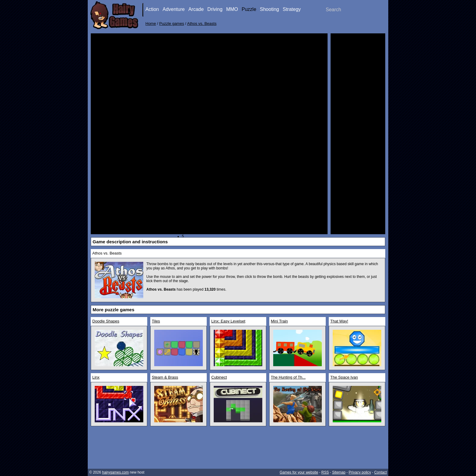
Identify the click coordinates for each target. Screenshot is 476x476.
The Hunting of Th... (288, 377)
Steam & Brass (165, 377)
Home (151, 24)
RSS (325, 472)
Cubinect (219, 377)
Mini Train (279, 321)
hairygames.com (115, 472)
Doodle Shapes (106, 321)
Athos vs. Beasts (202, 24)
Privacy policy (360, 472)
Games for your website (299, 472)
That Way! (339, 321)
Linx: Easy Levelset (228, 321)
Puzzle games (172, 24)
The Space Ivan (344, 377)
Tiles (156, 321)
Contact (381, 472)
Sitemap (339, 472)
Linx (96, 377)
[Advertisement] (358, 127)
